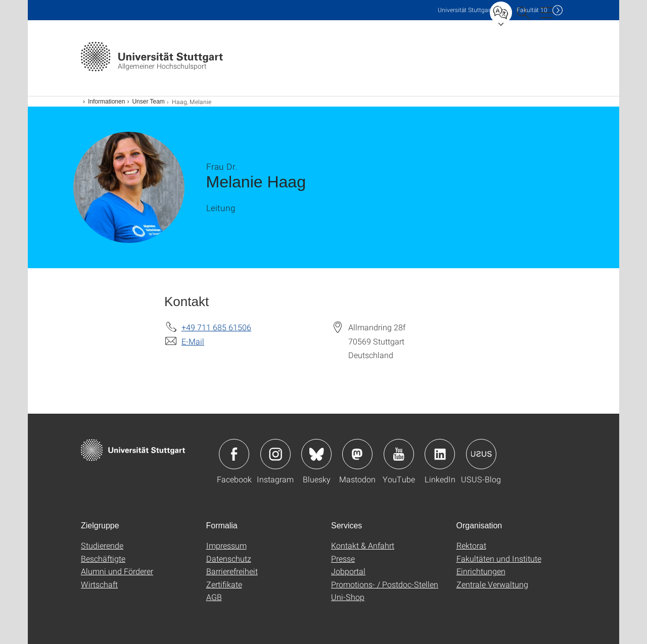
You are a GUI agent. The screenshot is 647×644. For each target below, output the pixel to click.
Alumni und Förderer (117, 571)
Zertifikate (224, 584)
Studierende (102, 545)
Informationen (106, 102)
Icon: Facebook (234, 454)
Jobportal (348, 571)
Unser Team (148, 102)
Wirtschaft (99, 584)
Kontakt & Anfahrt (363, 545)
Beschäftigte (103, 558)
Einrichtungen (481, 571)
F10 (532, 10)
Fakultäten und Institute (499, 558)
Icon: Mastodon (357, 454)
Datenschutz (229, 558)
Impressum (226, 545)
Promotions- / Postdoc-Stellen (385, 584)
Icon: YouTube (399, 454)
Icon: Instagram (275, 454)
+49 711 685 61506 (216, 327)
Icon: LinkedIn (440, 454)
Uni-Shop (348, 597)
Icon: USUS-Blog (481, 454)
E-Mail (193, 341)
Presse (343, 558)
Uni (465, 10)
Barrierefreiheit (232, 571)
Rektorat (471, 545)
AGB (214, 597)
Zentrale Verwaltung (492, 584)
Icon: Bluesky (316, 454)
